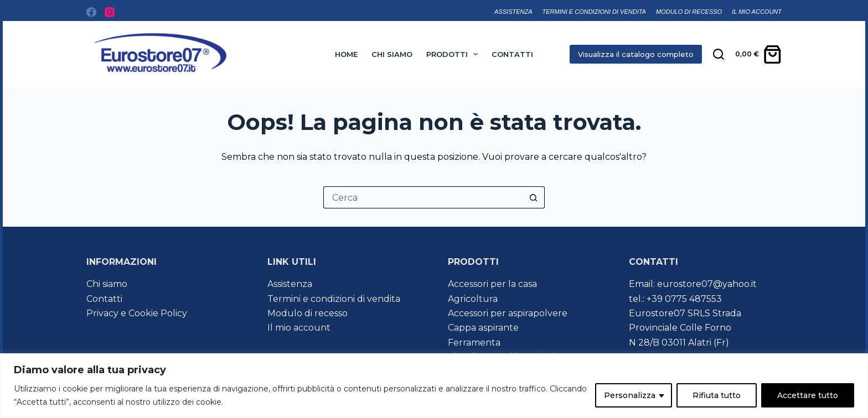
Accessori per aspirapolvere (508, 313)
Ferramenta (474, 343)
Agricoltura (473, 299)
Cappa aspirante (483, 328)
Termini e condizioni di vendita (594, 12)
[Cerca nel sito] (719, 54)
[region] (434, 386)
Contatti (512, 54)
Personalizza (630, 395)
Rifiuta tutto (717, 395)
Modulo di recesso (689, 12)
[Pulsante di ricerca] (534, 197)
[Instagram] (110, 12)
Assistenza (513, 12)
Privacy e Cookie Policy (137, 313)
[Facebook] (91, 12)
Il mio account (757, 12)
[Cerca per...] (423, 197)
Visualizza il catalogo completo (636, 54)
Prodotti (454, 54)
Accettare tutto (808, 395)
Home (346, 54)
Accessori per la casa (492, 284)
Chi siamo (392, 54)
